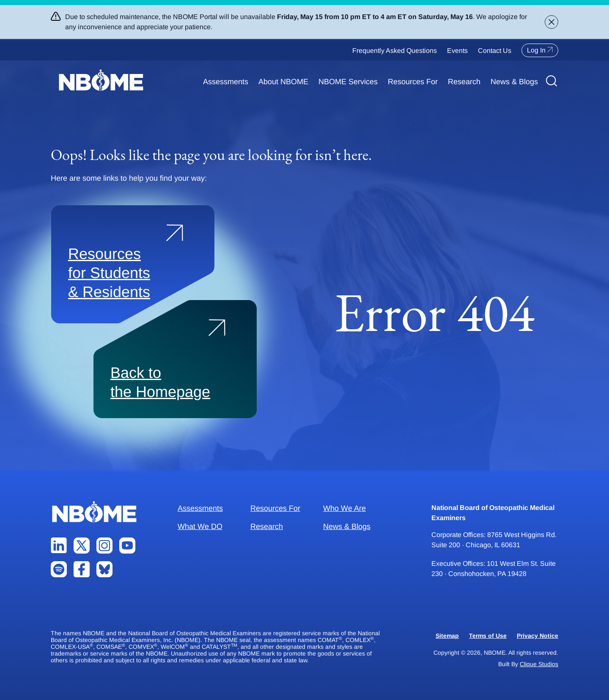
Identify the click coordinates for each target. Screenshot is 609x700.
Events (457, 51)
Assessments (226, 82)
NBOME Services (348, 82)
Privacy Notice (538, 636)
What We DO (200, 526)
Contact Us (495, 51)
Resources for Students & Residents (109, 273)
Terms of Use (488, 636)
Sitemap (447, 636)
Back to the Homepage (160, 382)
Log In (540, 50)
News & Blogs (514, 82)
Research (464, 82)
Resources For (413, 82)
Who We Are (344, 508)
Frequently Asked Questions (395, 51)
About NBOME (283, 82)
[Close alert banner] (551, 22)
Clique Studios (539, 664)
